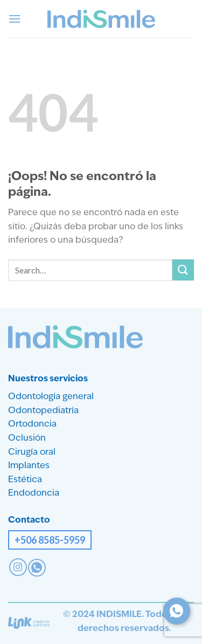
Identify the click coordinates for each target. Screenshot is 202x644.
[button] (15, 19)
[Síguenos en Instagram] (18, 567)
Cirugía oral (32, 453)
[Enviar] (183, 270)
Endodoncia (34, 494)
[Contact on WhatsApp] (37, 568)
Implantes (29, 466)
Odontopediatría (43, 411)
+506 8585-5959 (50, 540)
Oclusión (27, 439)
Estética (25, 480)
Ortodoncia (32, 424)
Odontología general (51, 397)
